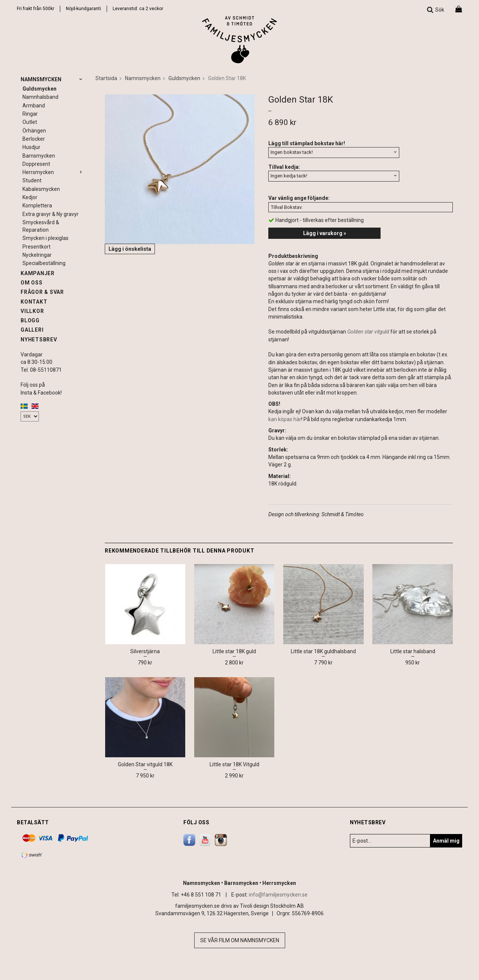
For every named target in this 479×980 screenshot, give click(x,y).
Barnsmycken (39, 156)
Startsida (106, 78)
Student (32, 180)
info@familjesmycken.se (278, 895)
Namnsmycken (52, 79)
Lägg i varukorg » (325, 233)
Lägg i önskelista (130, 249)
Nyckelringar (37, 255)
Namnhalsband (40, 97)
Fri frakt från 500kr (36, 9)
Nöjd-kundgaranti (83, 9)
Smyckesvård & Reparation (41, 226)
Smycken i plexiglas (45, 238)
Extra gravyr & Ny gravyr (51, 214)
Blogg (30, 320)
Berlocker (34, 139)
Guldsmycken (39, 89)
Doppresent (36, 164)
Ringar (30, 114)
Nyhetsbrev (39, 340)
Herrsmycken (53, 172)
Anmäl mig (446, 841)
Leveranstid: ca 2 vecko (137, 9)
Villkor (32, 311)
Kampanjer (38, 273)
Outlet (30, 122)
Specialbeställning (44, 263)
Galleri (32, 330)
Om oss (32, 283)
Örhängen (34, 131)
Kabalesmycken (41, 189)
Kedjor (30, 197)
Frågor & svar (42, 292)
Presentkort (36, 247)
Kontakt (34, 302)
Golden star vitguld (368, 332)
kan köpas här (285, 419)
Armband (34, 106)
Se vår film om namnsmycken (240, 940)
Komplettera (37, 206)
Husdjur (31, 147)
